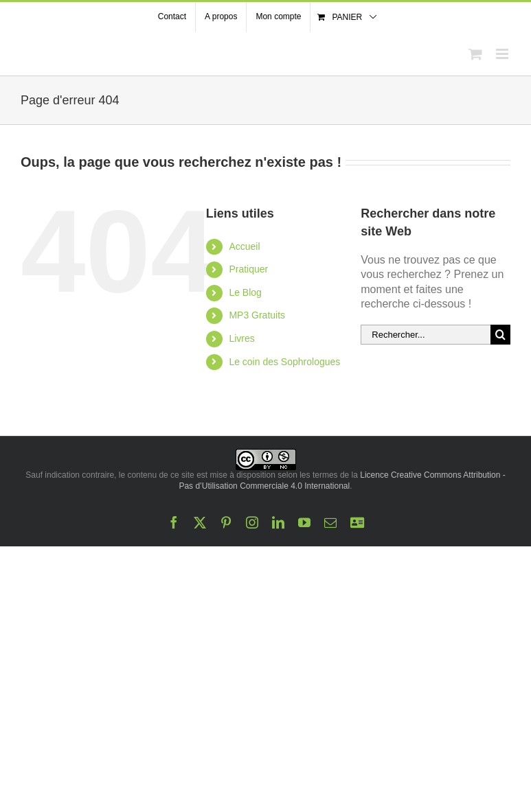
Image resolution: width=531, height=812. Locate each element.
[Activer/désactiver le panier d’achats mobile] (475, 54)
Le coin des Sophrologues (284, 362)
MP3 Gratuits (257, 315)
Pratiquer (248, 269)
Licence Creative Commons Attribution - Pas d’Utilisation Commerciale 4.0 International (342, 480)
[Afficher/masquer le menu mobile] (503, 54)
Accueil (244, 246)
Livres (241, 338)
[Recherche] (500, 335)
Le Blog (245, 292)
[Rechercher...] (426, 335)
